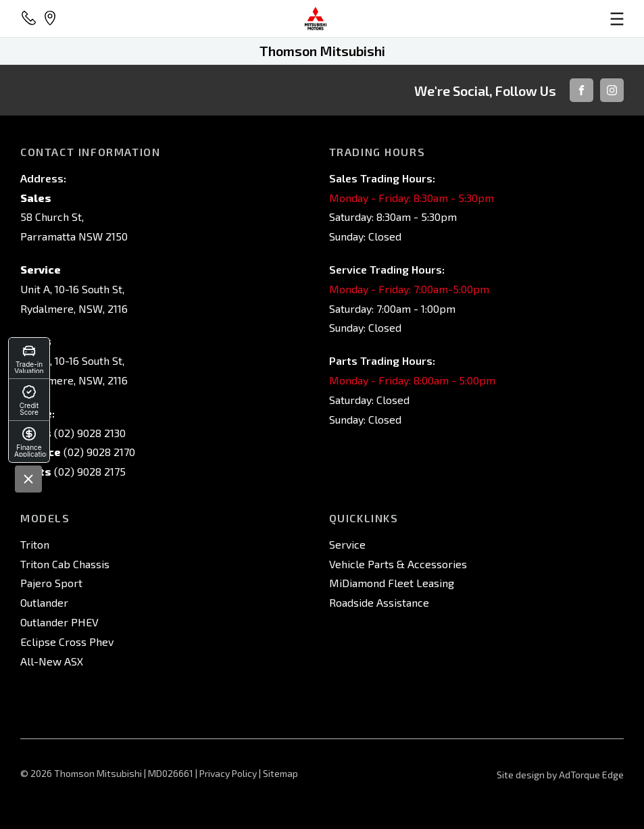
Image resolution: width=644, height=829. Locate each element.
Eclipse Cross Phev (67, 642)
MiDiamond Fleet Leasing (392, 583)
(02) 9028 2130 (89, 433)
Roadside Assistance (379, 602)
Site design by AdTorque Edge (560, 775)
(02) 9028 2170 (98, 452)
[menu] (525, 19)
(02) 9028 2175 (89, 471)
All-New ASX (52, 661)
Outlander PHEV (59, 622)
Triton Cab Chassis (65, 564)
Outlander (44, 602)
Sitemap (280, 773)
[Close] (28, 479)
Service (347, 544)
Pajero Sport (51, 583)
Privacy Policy (228, 773)
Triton (35, 544)
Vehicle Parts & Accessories (398, 564)
